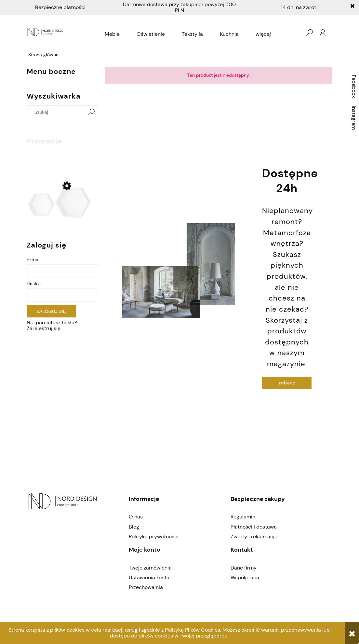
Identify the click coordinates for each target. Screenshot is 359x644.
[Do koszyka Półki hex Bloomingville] (84, 159)
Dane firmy (244, 568)
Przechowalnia (146, 587)
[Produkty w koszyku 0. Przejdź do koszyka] (296, 33)
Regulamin (243, 517)
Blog (134, 527)
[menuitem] (112, 34)
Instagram (354, 118)
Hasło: (33, 284)
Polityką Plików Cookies (193, 630)
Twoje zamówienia (150, 568)
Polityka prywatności (154, 537)
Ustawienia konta (149, 577)
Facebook (354, 86)
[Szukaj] (91, 112)
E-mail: (34, 260)
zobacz (287, 383)
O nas (136, 517)
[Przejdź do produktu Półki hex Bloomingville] (59, 203)
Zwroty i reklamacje (254, 537)
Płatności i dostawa (254, 527)
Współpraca (245, 577)
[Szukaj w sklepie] (57, 112)
